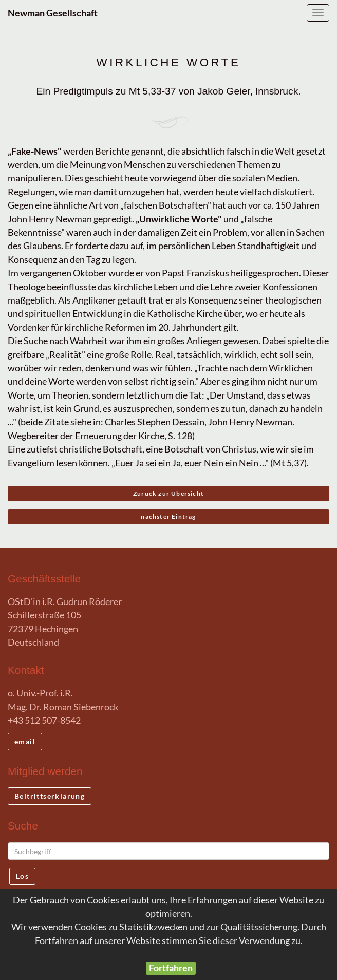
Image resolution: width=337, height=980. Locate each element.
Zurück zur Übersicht (168, 493)
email (25, 741)
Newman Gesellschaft (53, 13)
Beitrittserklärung (50, 796)
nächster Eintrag (168, 516)
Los (22, 876)
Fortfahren (171, 968)
